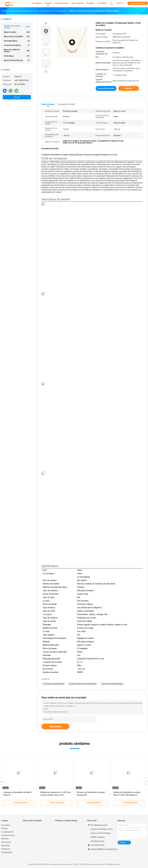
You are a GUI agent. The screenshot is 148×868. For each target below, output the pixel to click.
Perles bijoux (17, 56)
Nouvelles (5, 839)
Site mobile (5, 846)
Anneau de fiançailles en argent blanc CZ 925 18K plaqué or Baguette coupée (127, 795)
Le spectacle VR (7, 832)
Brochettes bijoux (17, 41)
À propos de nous (8, 835)
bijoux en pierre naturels (17, 60)
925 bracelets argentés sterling (112, 684)
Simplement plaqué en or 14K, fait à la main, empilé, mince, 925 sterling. (55, 795)
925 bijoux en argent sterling (17, 27)
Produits (4, 828)
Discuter (17, 97)
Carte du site (6, 842)
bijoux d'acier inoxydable (17, 36)
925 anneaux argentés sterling (54, 684)
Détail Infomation (48, 104)
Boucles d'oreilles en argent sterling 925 (83, 684)
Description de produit (67, 104)
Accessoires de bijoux (17, 45)
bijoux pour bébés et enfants (17, 51)
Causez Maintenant (138, 3)
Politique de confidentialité (7, 851)
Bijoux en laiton (17, 32)
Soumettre (55, 726)
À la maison (6, 825)
